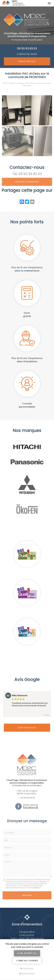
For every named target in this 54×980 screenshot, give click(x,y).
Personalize (27, 968)
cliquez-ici (37, 888)
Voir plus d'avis (27, 728)
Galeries (12, 83)
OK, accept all (27, 953)
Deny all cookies (27, 961)
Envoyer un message (27, 182)
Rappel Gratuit (27, 61)
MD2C (23, 3)
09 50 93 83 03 (27, 48)
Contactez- (27, 54)
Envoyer (27, 895)
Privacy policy (27, 974)
